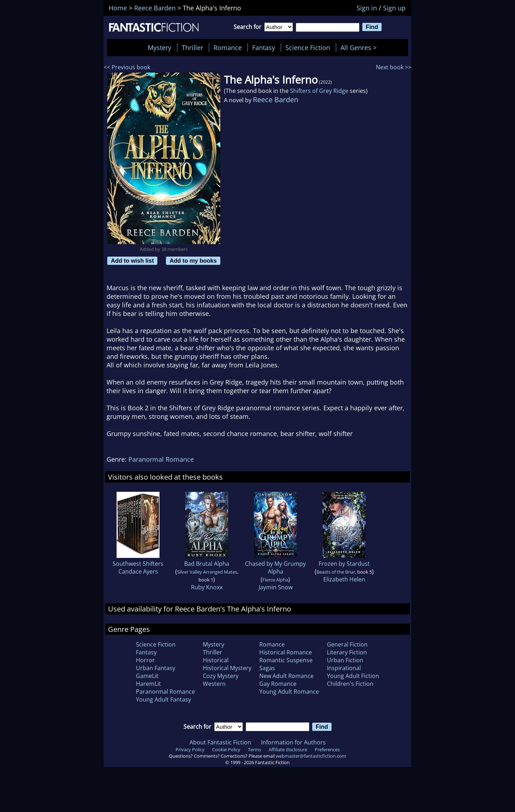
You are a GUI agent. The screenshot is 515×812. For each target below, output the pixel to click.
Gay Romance (278, 684)
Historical (216, 660)
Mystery (160, 48)
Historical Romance (286, 652)
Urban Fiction (345, 660)
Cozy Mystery (221, 676)
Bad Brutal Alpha (207, 564)
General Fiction (347, 644)
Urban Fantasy (156, 668)
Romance (228, 48)
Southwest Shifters (138, 564)
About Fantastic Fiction (220, 742)
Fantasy (264, 48)
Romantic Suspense (286, 660)
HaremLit (148, 684)
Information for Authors (293, 742)
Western (214, 684)
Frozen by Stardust (344, 564)
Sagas (267, 668)
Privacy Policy (190, 749)
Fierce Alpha (275, 580)
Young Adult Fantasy (163, 699)
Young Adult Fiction (353, 676)
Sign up (394, 8)
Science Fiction (308, 48)
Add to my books (193, 261)
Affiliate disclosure (288, 749)
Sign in (367, 8)
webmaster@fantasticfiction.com (311, 756)
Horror (145, 660)
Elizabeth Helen (344, 579)
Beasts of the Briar (336, 572)
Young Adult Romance (289, 692)
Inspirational (344, 668)
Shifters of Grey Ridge (319, 91)
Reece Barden (276, 100)
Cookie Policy (226, 749)
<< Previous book (127, 67)
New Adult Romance (286, 676)
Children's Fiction (350, 684)
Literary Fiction (347, 652)
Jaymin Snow (276, 587)
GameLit (147, 676)
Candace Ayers (138, 571)
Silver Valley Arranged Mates (207, 572)
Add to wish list (132, 261)
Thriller (192, 48)
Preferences (327, 749)
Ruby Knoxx (207, 587)
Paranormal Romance (161, 459)
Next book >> (394, 67)
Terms (254, 749)
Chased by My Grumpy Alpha (275, 568)
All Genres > (360, 48)
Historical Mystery (227, 668)
